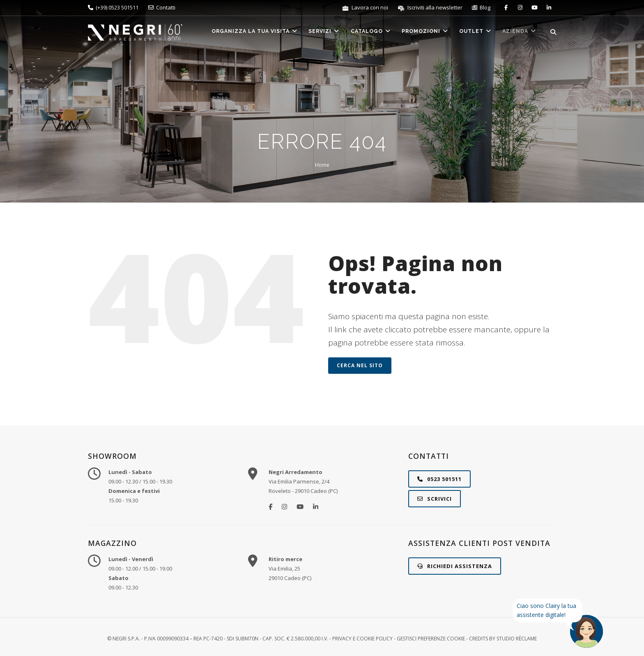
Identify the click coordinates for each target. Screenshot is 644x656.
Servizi (314, 33)
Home (322, 165)
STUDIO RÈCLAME (517, 639)
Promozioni (419, 33)
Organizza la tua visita (242, 33)
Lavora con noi (366, 7)
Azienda (519, 33)
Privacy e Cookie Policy (362, 639)
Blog (481, 7)
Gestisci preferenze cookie (431, 639)
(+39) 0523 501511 (113, 7)
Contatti (162, 7)
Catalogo (363, 33)
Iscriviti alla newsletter (431, 7)
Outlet (472, 33)
